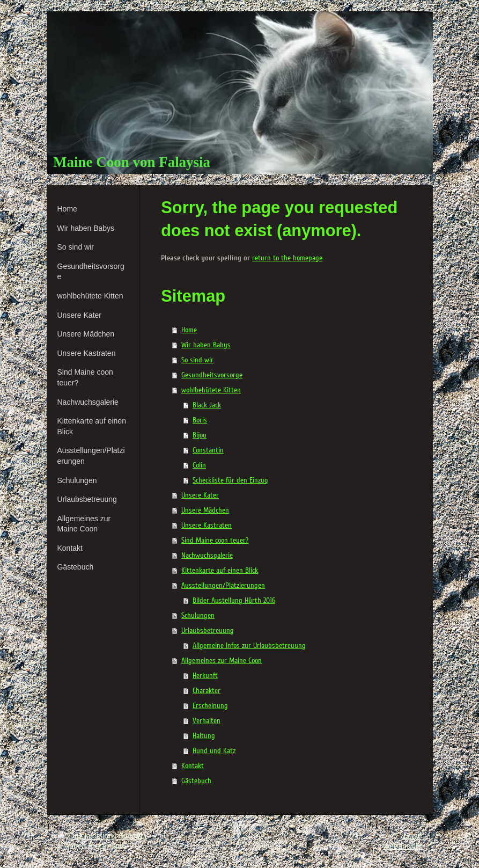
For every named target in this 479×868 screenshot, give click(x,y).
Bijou (200, 435)
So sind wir (197, 360)
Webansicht (403, 846)
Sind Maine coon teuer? (215, 540)
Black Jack (207, 405)
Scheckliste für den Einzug (230, 480)
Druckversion (86, 836)
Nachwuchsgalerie (207, 555)
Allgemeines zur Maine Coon (222, 661)
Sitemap (133, 836)
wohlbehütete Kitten (211, 390)
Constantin (208, 450)
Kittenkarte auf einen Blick (220, 570)
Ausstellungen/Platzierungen (223, 585)
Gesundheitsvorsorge (212, 375)
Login (412, 836)
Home (189, 330)
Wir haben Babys (206, 345)
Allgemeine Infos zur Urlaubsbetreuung (249, 645)
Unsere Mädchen (205, 510)
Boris (200, 420)
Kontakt (193, 766)
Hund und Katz (214, 751)
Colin (199, 465)
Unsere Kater (200, 495)
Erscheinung (210, 706)
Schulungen (198, 615)
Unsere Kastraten (207, 525)
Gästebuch (196, 781)
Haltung (204, 736)
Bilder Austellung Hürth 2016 (234, 600)
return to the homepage (287, 258)
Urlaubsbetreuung (208, 630)
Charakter (207, 691)
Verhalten (207, 721)
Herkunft (205, 676)
